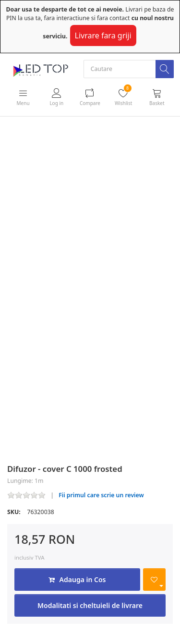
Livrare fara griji (103, 35)
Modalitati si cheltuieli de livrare (90, 605)
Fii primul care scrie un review (101, 495)
